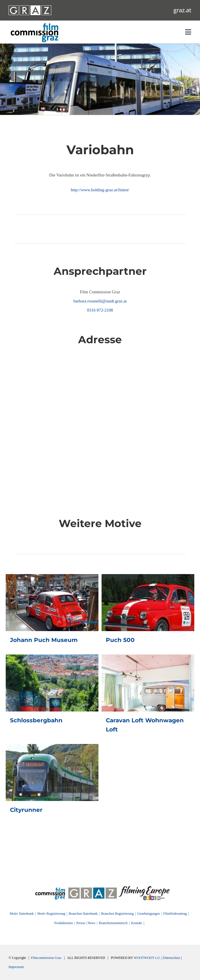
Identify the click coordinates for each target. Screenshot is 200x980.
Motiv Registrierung (51, 914)
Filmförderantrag (175, 914)
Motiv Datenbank (22, 914)
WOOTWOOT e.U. (147, 958)
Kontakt (137, 923)
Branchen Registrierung (117, 914)
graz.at (182, 10)
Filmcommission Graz (46, 958)
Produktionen (63, 923)
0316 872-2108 (100, 310)
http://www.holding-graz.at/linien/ (100, 190)
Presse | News (86, 923)
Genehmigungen (149, 914)
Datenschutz (172, 958)
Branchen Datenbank (83, 914)
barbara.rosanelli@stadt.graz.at (100, 301)
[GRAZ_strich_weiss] (30, 7)
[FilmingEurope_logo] (50, 888)
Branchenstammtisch (113, 923)
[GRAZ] (93, 888)
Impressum (16, 967)
